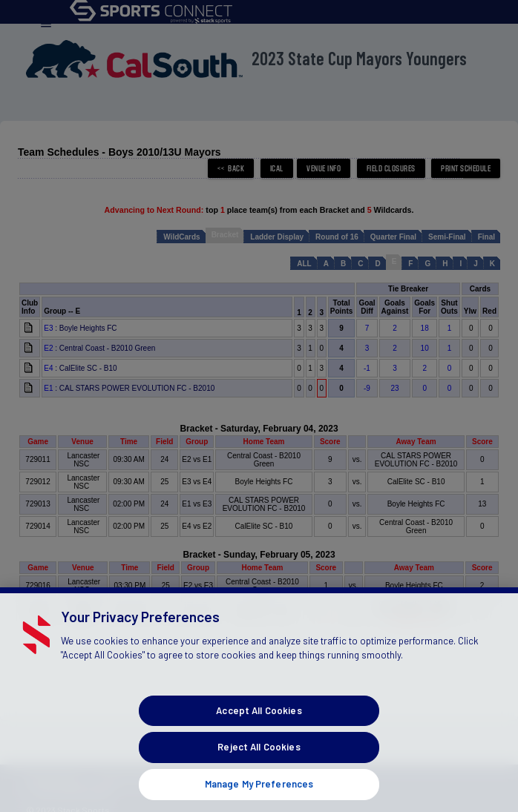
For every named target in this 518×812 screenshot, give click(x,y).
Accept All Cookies (259, 729)
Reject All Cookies (259, 766)
